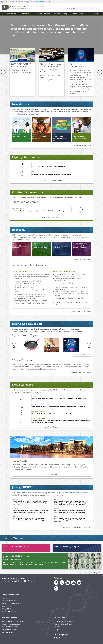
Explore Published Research (80, 312)
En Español (57, 638)
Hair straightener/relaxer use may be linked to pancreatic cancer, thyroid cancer (29, 297)
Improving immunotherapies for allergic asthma (30, 294)
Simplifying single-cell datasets (24, 288)
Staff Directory (6, 606)
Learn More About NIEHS (51, 475)
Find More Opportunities (51, 217)
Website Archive (7, 632)
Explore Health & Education (80, 373)
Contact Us (5, 598)
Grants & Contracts (43, 14)
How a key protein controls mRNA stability (28, 281)
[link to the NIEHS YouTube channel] (79, 583)
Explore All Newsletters (82, 145)
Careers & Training (60, 14)
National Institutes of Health (64, 624)
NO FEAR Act (59, 627)
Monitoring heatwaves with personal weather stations (32, 274)
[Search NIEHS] (83, 9)
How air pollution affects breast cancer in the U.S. (30, 303)
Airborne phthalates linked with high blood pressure (31, 301)
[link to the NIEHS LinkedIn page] (68, 583)
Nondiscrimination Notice (10, 627)
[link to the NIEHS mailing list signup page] (73, 583)
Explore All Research (83, 260)
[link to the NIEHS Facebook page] (56, 583)
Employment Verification (10, 601)
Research (26, 14)
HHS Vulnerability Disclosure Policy (13, 621)
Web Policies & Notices (10, 629)
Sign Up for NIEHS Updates (10, 612)
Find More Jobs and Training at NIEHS (76, 528)
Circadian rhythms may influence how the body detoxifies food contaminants (70, 275)
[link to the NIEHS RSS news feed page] (56, 588)
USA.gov (57, 630)
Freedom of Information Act (11, 603)
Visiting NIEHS (6, 609)
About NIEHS (94, 14)
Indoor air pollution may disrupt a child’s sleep (69, 291)
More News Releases (51, 427)
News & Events (77, 14)
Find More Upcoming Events (51, 180)
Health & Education (9, 14)
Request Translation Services (11, 624)
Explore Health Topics (82, 355)
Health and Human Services (63, 621)
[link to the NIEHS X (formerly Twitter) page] (62, 583)
